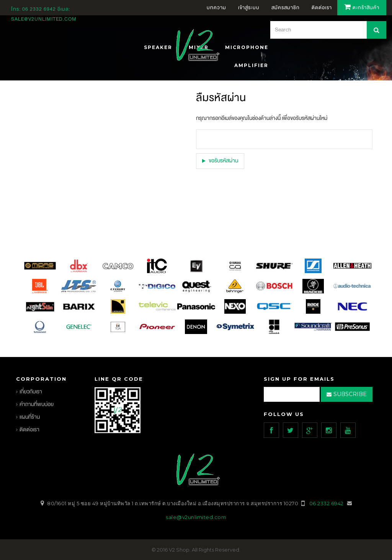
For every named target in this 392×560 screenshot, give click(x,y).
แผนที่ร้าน (30, 417)
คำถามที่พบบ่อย (37, 404)
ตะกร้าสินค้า (362, 8)
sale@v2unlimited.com (44, 19)
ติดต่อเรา (29, 430)
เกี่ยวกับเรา (31, 392)
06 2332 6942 (40, 9)
